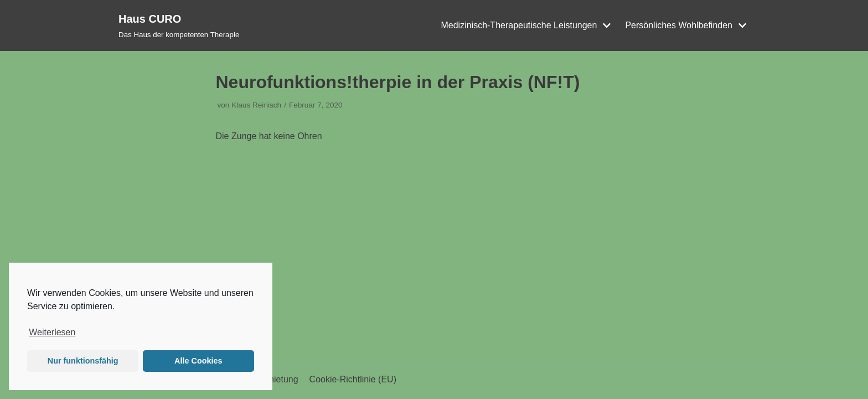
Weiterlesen (52, 332)
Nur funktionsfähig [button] (83, 361)
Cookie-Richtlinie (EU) (353, 379)
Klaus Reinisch (256, 105)
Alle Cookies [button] (198, 361)
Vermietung (276, 379)
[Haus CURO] (179, 25)
